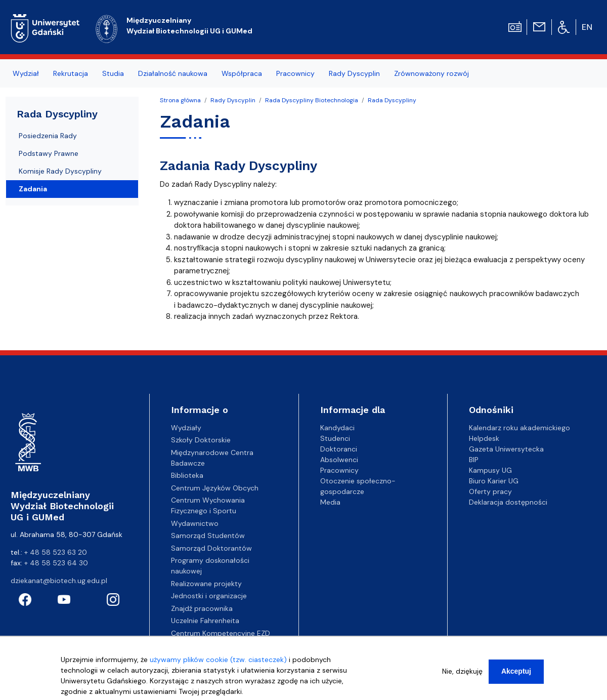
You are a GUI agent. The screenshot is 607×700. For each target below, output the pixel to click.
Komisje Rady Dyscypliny (60, 171)
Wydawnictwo (195, 523)
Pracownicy (339, 470)
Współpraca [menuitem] (242, 73)
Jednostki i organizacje (209, 596)
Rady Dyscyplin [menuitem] (354, 73)
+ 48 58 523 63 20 (56, 552)
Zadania (33, 189)
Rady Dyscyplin (233, 100)
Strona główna (180, 100)
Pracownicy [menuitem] (295, 73)
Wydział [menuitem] (26, 73)
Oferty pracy (490, 491)
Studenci (335, 438)
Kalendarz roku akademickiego (519, 428)
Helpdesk (484, 438)
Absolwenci (339, 460)
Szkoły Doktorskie (201, 440)
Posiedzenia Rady (48, 136)
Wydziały (186, 428)
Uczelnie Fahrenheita (205, 621)
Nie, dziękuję (462, 673)
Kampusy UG (490, 470)
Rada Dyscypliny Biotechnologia (312, 100)
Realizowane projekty (206, 584)
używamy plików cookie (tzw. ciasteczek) (218, 662)
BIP (474, 460)
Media (330, 502)
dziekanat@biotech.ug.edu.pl (59, 581)
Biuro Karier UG (494, 481)
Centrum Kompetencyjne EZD (221, 633)
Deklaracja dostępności (508, 502)
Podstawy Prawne (49, 153)
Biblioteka (187, 475)
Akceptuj (516, 673)
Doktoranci (339, 449)
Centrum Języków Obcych (215, 488)
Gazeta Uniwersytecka (506, 449)
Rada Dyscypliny (392, 100)
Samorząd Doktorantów (211, 548)
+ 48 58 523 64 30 (56, 563)
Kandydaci (337, 428)
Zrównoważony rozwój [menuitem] (431, 73)
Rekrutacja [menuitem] (71, 73)
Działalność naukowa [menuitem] (173, 73)
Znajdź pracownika (202, 608)
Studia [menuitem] (113, 73)
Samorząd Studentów (208, 536)
